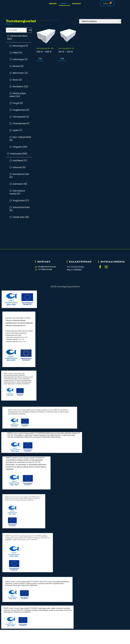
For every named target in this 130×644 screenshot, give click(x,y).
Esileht (53, 5)
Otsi (30, 32)
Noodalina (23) (20, 89)
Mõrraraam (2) (20, 75)
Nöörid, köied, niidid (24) (18, 97)
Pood (64, 5)
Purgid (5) (18, 105)
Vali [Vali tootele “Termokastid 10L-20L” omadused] (40, 61)
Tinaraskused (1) (21, 126)
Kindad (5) (18, 68)
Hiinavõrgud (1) (20, 48)
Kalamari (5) (19, 170)
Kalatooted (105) (19, 156)
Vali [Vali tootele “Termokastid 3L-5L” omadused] (62, 61)
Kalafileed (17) (20, 163)
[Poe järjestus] (100, 23)
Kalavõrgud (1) (20, 62)
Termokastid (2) (21, 119)
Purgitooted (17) (21, 203)
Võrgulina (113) (20, 149)
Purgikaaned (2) (21, 112)
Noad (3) (17, 82)
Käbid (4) (18, 55)
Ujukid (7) (17, 132)
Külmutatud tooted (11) (17, 194)
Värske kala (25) (21, 219)
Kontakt (77, 5)
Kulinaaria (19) (20, 186)
